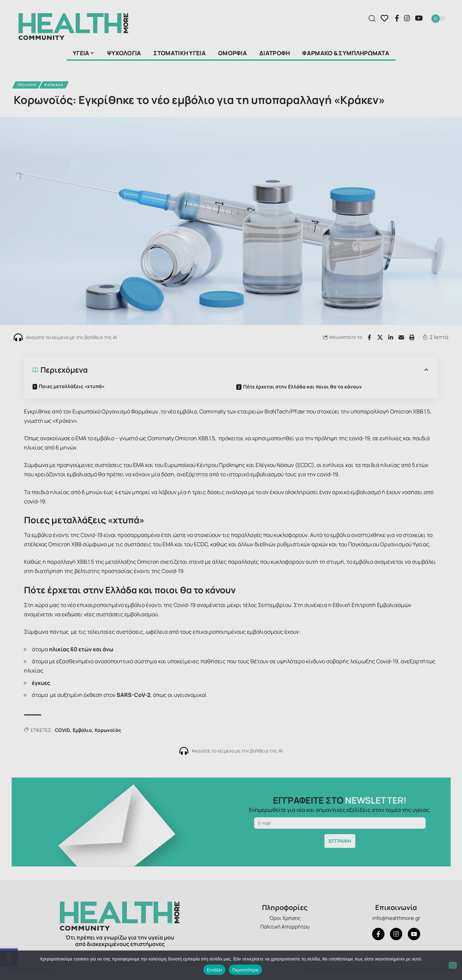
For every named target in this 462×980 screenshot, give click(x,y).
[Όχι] (453, 965)
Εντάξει (214, 970)
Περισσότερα (245, 970)
